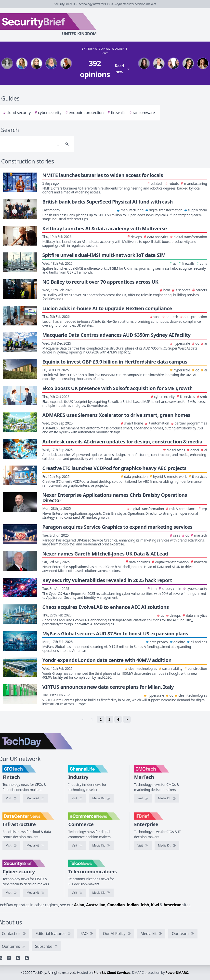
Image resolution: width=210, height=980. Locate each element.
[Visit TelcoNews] (77, 893)
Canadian (116, 905)
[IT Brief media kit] (167, 846)
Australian (96, 905)
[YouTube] (18, 958)
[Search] (31, 144)
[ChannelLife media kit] (101, 798)
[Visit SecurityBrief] (11, 893)
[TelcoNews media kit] (101, 893)
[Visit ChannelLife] (77, 798)
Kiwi (155, 905)
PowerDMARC (177, 973)
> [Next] (127, 719)
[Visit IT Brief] (143, 846)
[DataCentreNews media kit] (35, 846)
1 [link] (92, 719)
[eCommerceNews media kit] (101, 846)
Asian (79, 905)
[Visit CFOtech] (11, 798)
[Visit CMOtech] (143, 798)
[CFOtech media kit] (35, 798)
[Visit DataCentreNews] (11, 846)
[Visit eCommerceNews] (77, 846)
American (172, 905)
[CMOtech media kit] (167, 798)
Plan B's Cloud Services (112, 973)
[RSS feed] (27, 958)
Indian (133, 905)
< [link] (83, 719)
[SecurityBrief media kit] (35, 893)
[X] (9, 958)
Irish (145, 905)
